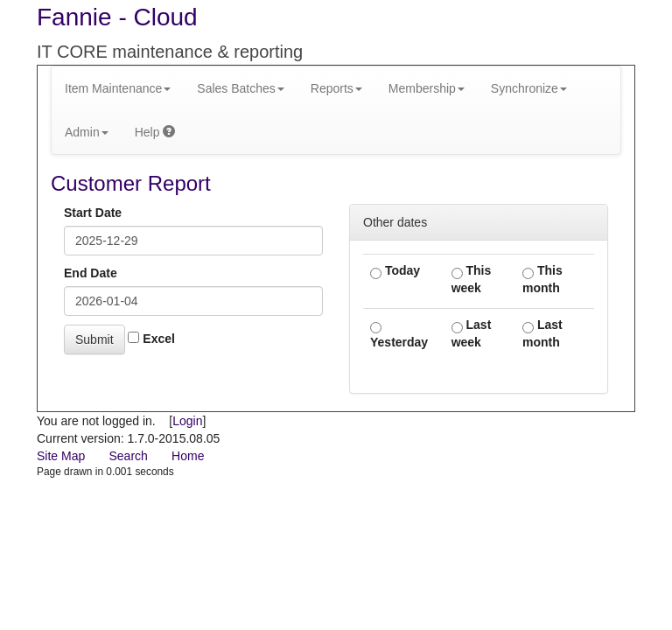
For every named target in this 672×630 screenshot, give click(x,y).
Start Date (93, 213)
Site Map (61, 456)
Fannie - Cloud (117, 17)
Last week (472, 333)
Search (128, 456)
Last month (542, 333)
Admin (87, 132)
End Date (91, 273)
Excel (151, 339)
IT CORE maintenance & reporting (170, 52)
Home (188, 456)
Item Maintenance (118, 88)
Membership (427, 88)
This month (542, 279)
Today (395, 271)
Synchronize (529, 88)
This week (472, 279)
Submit (94, 339)
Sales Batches (241, 88)
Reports (336, 88)
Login (187, 421)
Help (155, 132)
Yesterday (399, 336)
